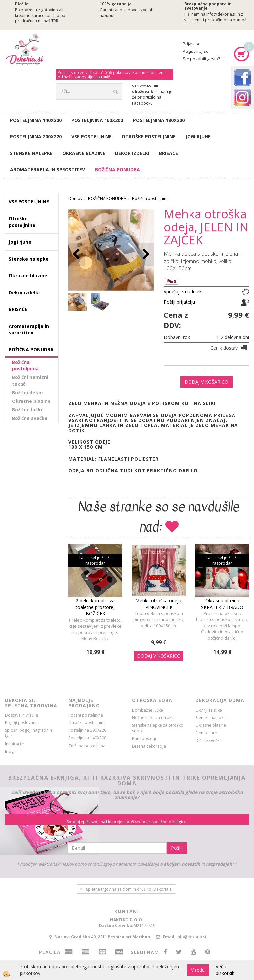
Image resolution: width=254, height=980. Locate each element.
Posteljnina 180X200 (159, 120)
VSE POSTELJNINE (92, 137)
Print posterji (144, 738)
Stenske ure (206, 733)
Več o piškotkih (225, 970)
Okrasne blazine (84, 153)
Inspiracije (15, 744)
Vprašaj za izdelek (183, 291)
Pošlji (177, 848)
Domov (75, 199)
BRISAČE (169, 153)
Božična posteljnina (25, 365)
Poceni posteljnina (86, 715)
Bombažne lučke (148, 710)
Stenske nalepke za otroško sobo (158, 728)
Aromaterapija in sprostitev (47, 170)
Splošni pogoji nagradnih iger (28, 733)
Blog (9, 751)
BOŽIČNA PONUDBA (117, 170)
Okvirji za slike (209, 710)
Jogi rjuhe (198, 137)
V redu (198, 970)
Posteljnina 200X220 (36, 137)
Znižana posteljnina (87, 746)
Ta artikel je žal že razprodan (95, 560)
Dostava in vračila (21, 715)
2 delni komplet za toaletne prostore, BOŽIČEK (95, 607)
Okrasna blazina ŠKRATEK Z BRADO (222, 604)
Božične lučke (28, 410)
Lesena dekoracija (149, 746)
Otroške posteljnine (149, 137)
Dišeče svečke (209, 740)
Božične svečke (30, 418)
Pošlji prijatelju (179, 302)
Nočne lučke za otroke (153, 718)
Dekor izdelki (132, 153)
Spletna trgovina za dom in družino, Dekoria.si (129, 889)
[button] (145, 254)
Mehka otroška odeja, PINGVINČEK (159, 604)
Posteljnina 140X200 (36, 120)
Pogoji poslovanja (22, 723)
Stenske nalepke (31, 153)
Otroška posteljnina (87, 723)
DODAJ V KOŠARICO (206, 382)
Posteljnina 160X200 (97, 120)
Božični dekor (28, 392)
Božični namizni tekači (30, 381)
